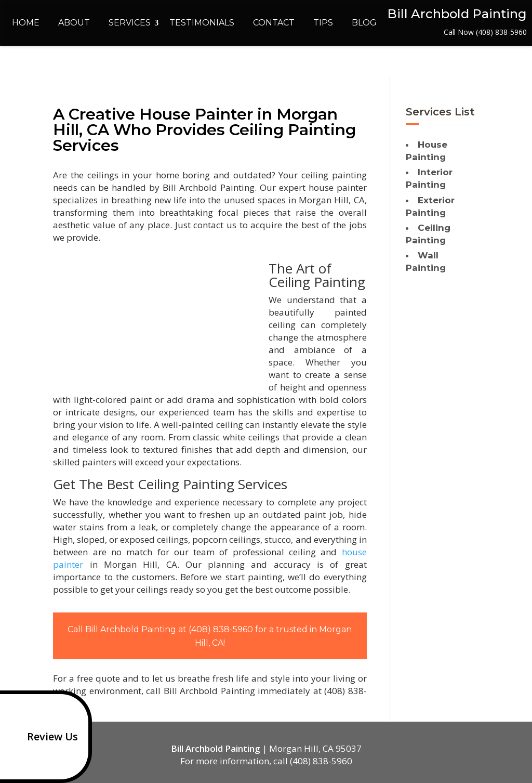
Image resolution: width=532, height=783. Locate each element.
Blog (364, 23)
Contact (274, 23)
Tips (323, 23)
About (74, 23)
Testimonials (202, 23)
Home (26, 23)
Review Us (41, 737)
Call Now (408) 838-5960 (485, 32)
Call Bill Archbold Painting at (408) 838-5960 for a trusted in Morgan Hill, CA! (210, 636)
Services (130, 23)
